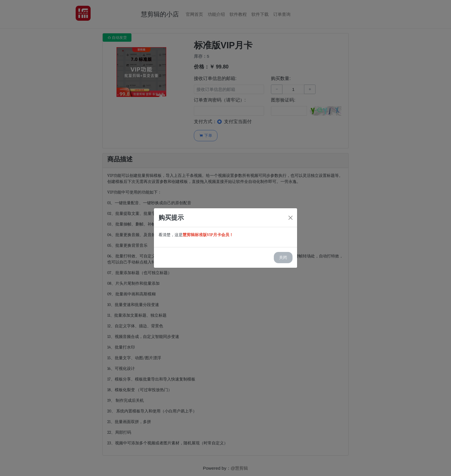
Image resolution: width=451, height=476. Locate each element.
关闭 (283, 257)
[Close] (291, 218)
